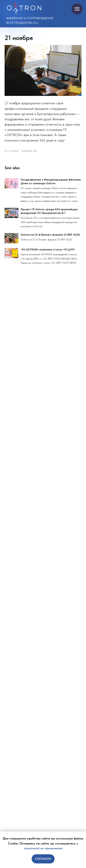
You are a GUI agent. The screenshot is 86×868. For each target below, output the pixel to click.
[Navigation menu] (77, 9)
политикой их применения (43, 848)
